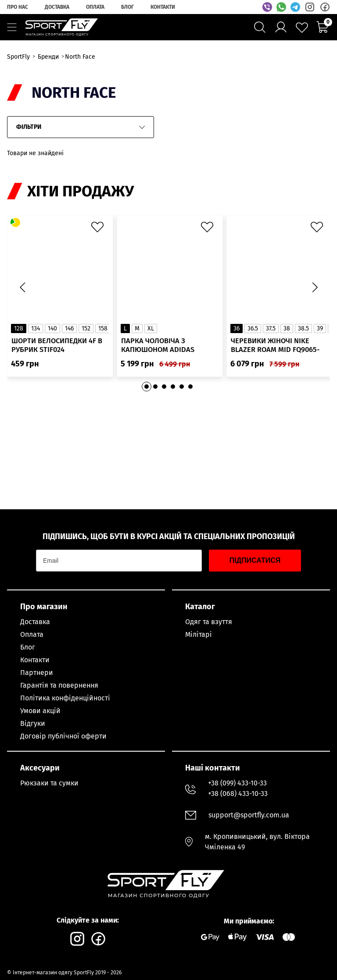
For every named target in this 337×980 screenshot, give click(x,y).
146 (69, 332)
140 (52, 332)
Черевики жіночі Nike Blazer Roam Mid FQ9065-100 (276, 350)
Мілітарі (199, 634)
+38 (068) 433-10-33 (238, 794)
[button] (315, 290)
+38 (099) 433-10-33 (237, 783)
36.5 (253, 332)
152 (86, 332)
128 (19, 332)
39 (320, 332)
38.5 (303, 332)
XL (151, 332)
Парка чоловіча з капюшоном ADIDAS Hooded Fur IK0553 (158, 350)
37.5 (271, 332)
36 (237, 332)
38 (287, 332)
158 (103, 332)
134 (36, 332)
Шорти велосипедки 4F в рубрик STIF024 (59, 350)
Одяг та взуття (209, 622)
